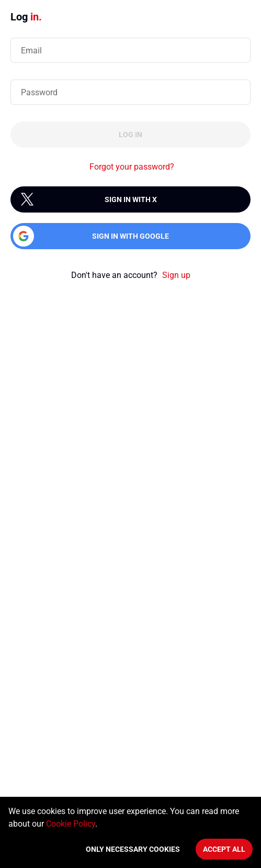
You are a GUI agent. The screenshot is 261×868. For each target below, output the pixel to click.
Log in (130, 135)
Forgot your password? (132, 167)
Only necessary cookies (133, 849)
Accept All (224, 849)
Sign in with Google (130, 236)
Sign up (176, 275)
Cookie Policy (71, 824)
